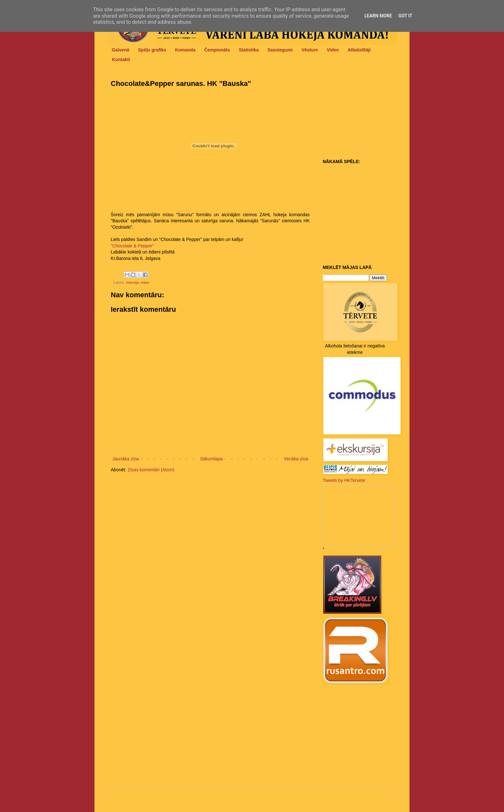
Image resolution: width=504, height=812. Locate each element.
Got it (405, 16)
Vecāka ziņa (296, 459)
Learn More (378, 16)
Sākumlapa (211, 459)
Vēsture (310, 50)
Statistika (249, 50)
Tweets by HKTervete (344, 480)
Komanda (185, 50)
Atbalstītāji (359, 50)
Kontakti (121, 60)
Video (333, 50)
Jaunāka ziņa (126, 459)
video (145, 282)
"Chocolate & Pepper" (132, 246)
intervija (132, 282)
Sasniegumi (280, 50)
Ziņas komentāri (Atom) (151, 470)
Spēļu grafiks (152, 50)
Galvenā (121, 50)
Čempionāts (217, 50)
